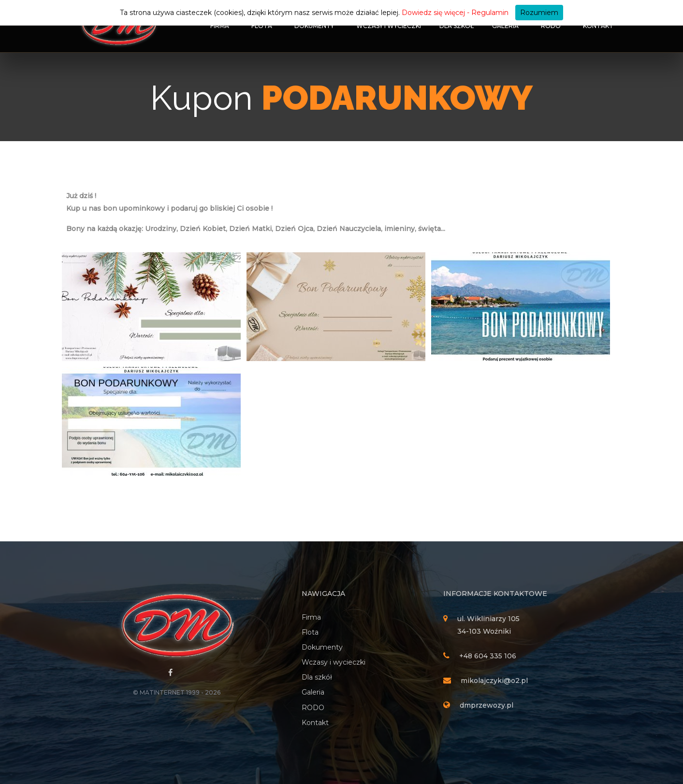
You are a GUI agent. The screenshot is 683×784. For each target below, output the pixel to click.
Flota (262, 26)
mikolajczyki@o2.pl (494, 681)
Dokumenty (314, 26)
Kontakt (598, 26)
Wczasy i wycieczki (389, 26)
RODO (551, 26)
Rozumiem (539, 13)
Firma (220, 26)
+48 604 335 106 (488, 656)
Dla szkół (457, 26)
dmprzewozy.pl (487, 705)
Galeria (505, 26)
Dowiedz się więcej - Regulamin (455, 13)
